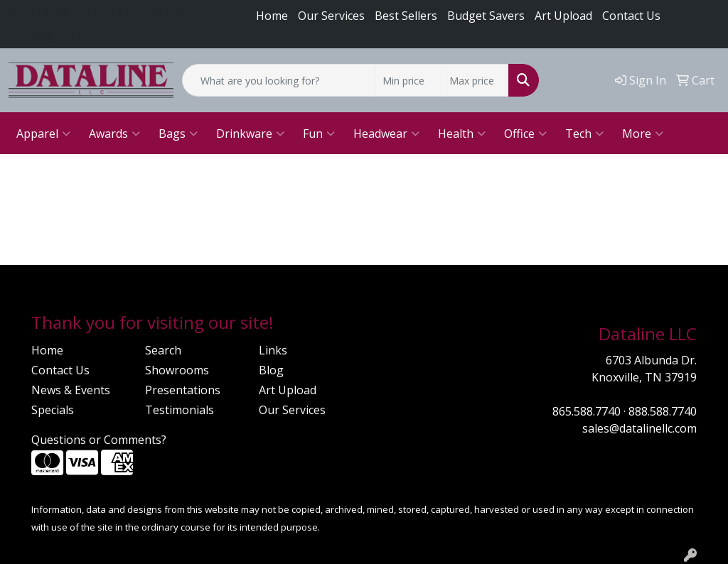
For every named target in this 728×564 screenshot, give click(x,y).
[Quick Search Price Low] (408, 80)
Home (272, 16)
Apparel (43, 134)
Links (273, 350)
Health (462, 134)
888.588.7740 (139, 12)
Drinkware (250, 134)
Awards (114, 134)
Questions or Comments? (99, 440)
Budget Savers (486, 16)
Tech (584, 134)
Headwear (386, 134)
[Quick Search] (279, 80)
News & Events (71, 390)
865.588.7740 (52, 12)
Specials (53, 410)
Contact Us (631, 16)
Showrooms (177, 370)
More (643, 134)
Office (525, 134)
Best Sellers (406, 16)
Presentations (183, 390)
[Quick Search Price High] (475, 80)
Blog (271, 370)
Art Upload (288, 390)
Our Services (331, 16)
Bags (178, 134)
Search (163, 350)
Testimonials (180, 410)
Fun (319, 134)
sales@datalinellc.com (81, 36)
